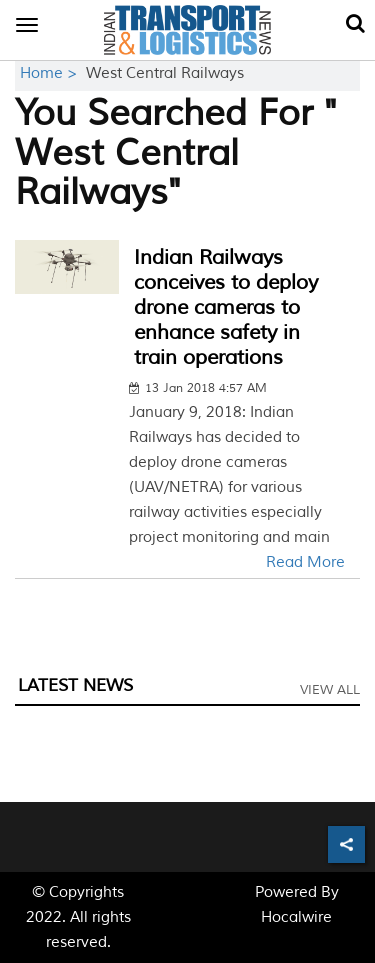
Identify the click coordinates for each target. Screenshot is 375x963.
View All (330, 690)
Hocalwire (296, 917)
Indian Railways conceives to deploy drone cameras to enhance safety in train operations (226, 307)
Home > (51, 73)
